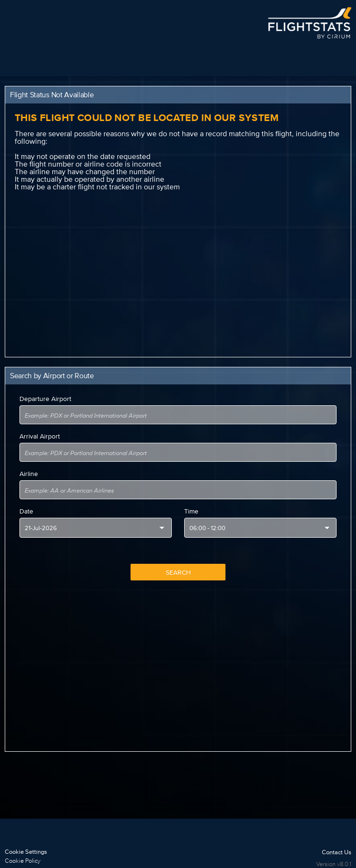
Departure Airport (45, 399)
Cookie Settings (26, 852)
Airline (29, 474)
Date (26, 511)
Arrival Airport (40, 436)
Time (191, 511)
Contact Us (337, 852)
